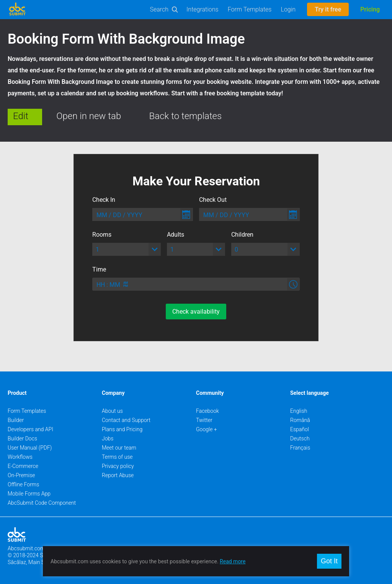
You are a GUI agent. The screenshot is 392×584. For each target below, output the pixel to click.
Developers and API (30, 429)
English (299, 411)
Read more (233, 561)
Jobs (108, 438)
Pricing (370, 9)
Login (288, 9)
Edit (21, 116)
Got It (329, 561)
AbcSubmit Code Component (42, 503)
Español (300, 429)
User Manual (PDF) (30, 448)
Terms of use (117, 457)
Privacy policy (118, 466)
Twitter (204, 420)
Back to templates (186, 116)
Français (300, 448)
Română (300, 420)
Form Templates (250, 9)
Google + (207, 429)
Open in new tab (89, 116)
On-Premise (21, 475)
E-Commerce (23, 466)
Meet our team (119, 448)
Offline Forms (23, 484)
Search (159, 9)
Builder (16, 420)
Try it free (328, 9)
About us (112, 411)
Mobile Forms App (29, 494)
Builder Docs (22, 438)
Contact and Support (126, 420)
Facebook (207, 411)
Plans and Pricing (122, 429)
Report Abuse (118, 475)
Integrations (203, 9)
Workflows (20, 457)
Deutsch (300, 438)
